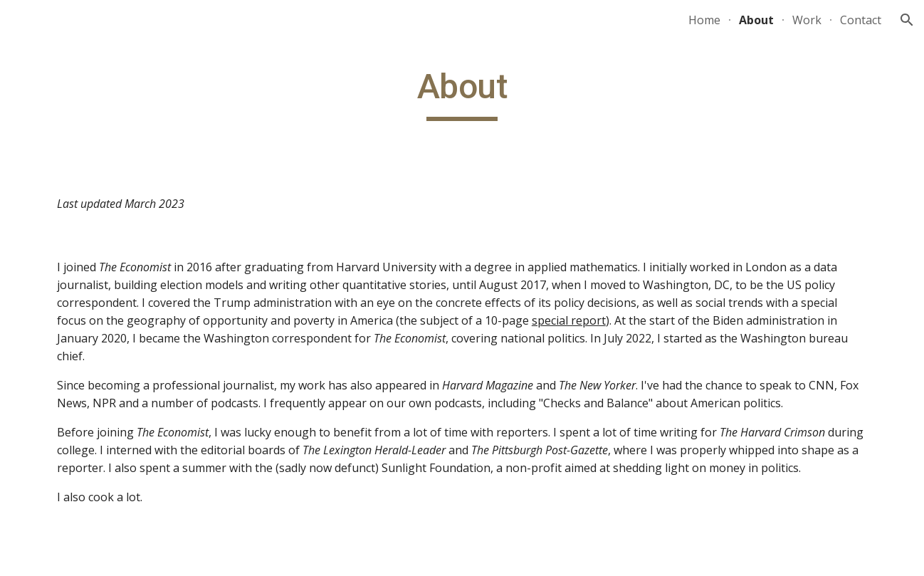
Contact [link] (861, 20)
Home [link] (704, 20)
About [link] (756, 20)
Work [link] (807, 20)
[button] (907, 20)
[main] (462, 93)
